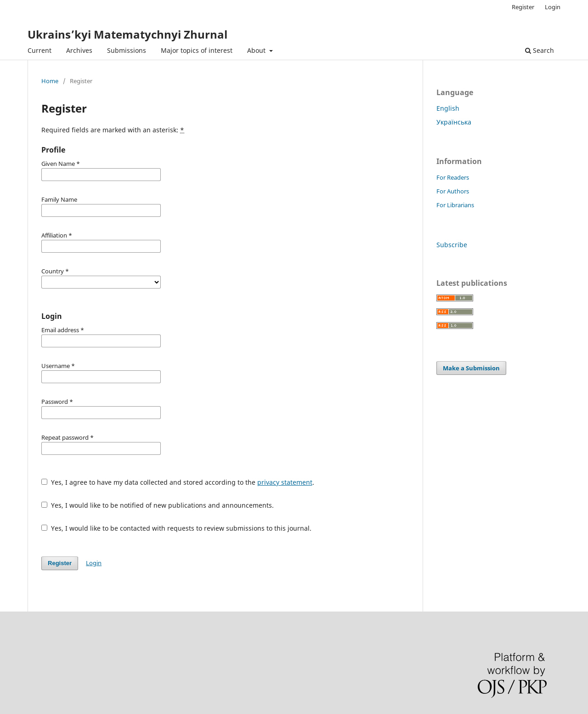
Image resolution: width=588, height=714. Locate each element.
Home (50, 81)
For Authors (453, 191)
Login (553, 7)
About (257, 50)
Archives (79, 50)
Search (540, 50)
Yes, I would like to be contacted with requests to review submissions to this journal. (176, 528)
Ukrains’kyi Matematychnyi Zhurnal (127, 34)
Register (523, 7)
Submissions (127, 50)
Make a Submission (471, 368)
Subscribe (452, 245)
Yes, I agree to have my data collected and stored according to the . (178, 482)
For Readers (453, 177)
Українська (454, 122)
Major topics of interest (197, 50)
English (448, 108)
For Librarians (455, 205)
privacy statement (285, 482)
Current (40, 50)
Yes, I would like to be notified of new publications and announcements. (158, 505)
